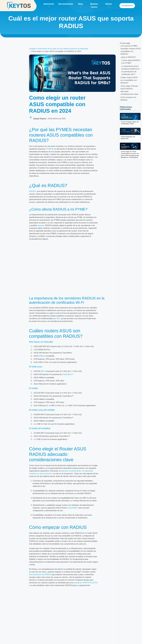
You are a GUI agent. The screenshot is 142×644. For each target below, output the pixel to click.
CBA (58, 319)
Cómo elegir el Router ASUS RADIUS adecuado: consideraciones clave (129, 90)
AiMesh (42, 356)
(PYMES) (50, 149)
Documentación (66, 4)
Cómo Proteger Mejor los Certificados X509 (130, 123)
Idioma (109, 5)
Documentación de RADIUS (40, 575)
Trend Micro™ (68, 374)
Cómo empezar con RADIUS (128, 99)
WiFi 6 (43, 371)
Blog (80, 5)
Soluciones (49, 5)
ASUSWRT (73, 508)
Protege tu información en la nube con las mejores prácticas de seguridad (58, 49)
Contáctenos (127, 6)
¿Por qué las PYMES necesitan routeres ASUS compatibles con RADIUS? (131, 50)
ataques (41, 225)
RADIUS (32, 191)
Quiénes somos (94, 5)
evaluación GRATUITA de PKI (86, 583)
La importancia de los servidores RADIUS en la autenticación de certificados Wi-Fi (130, 70)
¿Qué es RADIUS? (128, 57)
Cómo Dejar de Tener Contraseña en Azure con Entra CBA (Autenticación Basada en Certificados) (130, 154)
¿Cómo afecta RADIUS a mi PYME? (131, 62)
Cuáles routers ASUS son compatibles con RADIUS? (129, 80)
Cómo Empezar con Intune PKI (128, 138)
